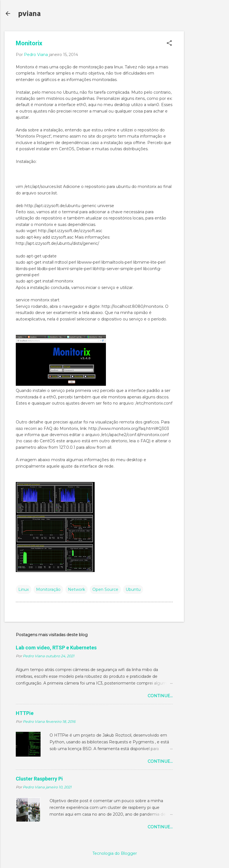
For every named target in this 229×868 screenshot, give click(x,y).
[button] (169, 43)
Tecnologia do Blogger (115, 853)
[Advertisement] (206, 116)
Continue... (160, 696)
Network (76, 589)
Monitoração (48, 589)
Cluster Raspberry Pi (39, 779)
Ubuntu (133, 589)
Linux (24, 589)
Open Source (105, 589)
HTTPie (25, 713)
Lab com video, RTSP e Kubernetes (56, 648)
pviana (29, 13)
